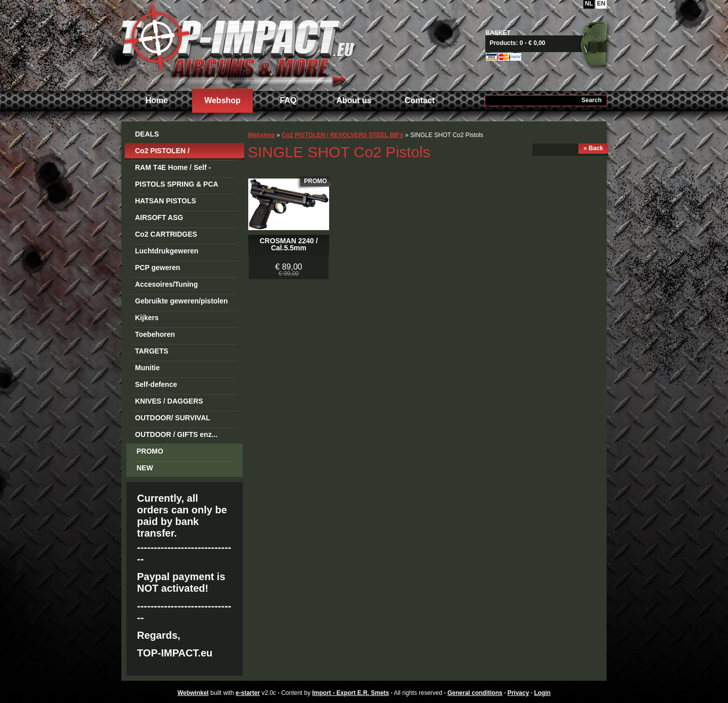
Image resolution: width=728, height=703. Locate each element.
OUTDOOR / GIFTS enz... (176, 434)
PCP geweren (157, 268)
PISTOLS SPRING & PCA (177, 184)
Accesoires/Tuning (166, 284)
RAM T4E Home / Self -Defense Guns (173, 169)
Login (542, 693)
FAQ (288, 100)
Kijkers (147, 318)
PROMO (150, 451)
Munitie (147, 368)
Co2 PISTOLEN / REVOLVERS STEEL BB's (178, 152)
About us (354, 100)
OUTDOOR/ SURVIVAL (173, 418)
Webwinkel (193, 693)
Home (157, 100)
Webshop (222, 100)
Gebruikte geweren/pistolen (181, 301)
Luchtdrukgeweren (167, 251)
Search (591, 100)
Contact (420, 100)
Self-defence (156, 384)
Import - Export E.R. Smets (238, 44)
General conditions (475, 693)
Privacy (518, 693)
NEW (145, 468)
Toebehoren (155, 334)
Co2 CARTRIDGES (166, 234)
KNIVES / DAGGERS (169, 401)
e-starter (248, 693)
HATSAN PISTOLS (166, 201)
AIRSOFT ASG (159, 217)
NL (589, 4)
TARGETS (152, 351)
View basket (550, 43)
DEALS (147, 134)
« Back (593, 148)
